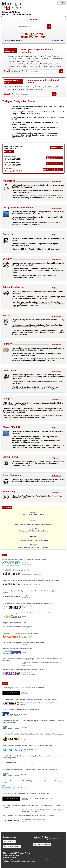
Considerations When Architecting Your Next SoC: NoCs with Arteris (26, 794)
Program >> (9, 151)
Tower (12, 61)
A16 (17, 64)
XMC (37, 61)
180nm (12, 69)
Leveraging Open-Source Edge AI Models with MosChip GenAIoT (25, 669)
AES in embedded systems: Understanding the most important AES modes (29, 613)
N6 (41, 64)
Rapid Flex (38, 87)
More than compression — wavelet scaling (17, 648)
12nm (58, 64)
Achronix (39, 90)
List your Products (42, 845)
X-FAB (31, 61)
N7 (46, 64)
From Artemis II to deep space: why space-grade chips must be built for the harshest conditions (32, 660)
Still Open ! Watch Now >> (53, 170)
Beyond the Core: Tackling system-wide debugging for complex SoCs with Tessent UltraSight (31, 806)
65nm (45, 66)
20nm (18, 66)
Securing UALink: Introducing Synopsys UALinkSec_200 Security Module (28, 815)
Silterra (36, 59)
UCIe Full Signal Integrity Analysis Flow (16, 570)
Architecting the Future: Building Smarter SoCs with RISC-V (23, 688)
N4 (32, 64)
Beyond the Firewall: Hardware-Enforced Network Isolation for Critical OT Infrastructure (33, 734)
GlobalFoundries (32, 56)
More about (17, 853)
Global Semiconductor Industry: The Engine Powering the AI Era (25, 560)
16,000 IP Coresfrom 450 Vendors (33, 35)
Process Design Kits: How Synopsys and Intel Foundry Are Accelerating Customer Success (31, 592)
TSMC (12, 56)
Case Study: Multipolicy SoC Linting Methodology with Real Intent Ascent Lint (30, 769)
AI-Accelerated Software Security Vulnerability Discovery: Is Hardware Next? (29, 699)
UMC (19, 61)
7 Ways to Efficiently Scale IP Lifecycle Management (21, 709)
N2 (22, 64)
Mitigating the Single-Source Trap (14, 623)
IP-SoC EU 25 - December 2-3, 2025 (13, 170)
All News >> (56, 182)
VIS (24, 61)
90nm (51, 66)
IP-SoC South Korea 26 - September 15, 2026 (12, 164)
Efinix (15, 90)
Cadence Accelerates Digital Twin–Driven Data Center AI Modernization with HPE (31, 580)
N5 (36, 64)
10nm (52, 64)
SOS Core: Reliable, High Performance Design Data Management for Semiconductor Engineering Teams (32, 757)
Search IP (33, 19)
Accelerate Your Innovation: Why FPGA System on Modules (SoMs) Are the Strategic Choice (32, 782)
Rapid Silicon (49, 87)
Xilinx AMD (15, 87)
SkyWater (45, 59)
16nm (12, 66)
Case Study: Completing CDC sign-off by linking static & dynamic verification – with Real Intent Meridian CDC (33, 722)
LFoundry (28, 59)
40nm (38, 66)
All (7, 87)
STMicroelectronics (57, 59)
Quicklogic (30, 90)
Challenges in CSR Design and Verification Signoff (20, 633)
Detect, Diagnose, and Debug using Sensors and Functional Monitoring (27, 746)
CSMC (49, 56)
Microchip (60, 87)
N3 (27, 64)
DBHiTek (57, 56)
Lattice (21, 90)
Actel (8, 90)
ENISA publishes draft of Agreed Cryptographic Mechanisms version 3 (27, 603)
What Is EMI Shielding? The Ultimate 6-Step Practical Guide (23, 643)
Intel (20, 59)
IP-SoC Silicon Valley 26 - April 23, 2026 (13, 147)
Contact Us (9, 841)
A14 (11, 64)
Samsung (20, 56)
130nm (59, 66)
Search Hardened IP (13, 71)
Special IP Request (15, 40)
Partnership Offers (12, 846)
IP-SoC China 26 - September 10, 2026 (12, 158)
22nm (25, 66)
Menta (23, 87)
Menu (62, 3)
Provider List (58, 40)
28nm (32, 66)
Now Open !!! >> (57, 147)
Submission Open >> (55, 158)
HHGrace (13, 59)
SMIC (42, 56)
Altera (30, 87)
